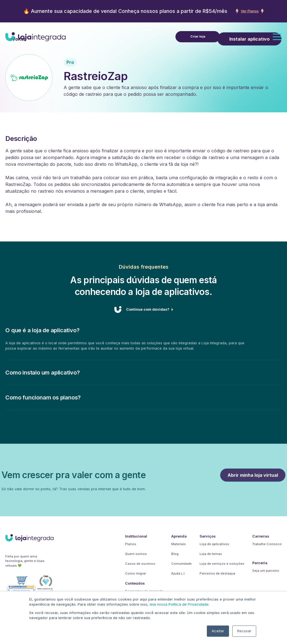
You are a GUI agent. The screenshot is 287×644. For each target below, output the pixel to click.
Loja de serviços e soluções (222, 564)
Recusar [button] (244, 631)
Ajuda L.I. (178, 573)
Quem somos (136, 554)
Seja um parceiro (266, 571)
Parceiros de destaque (217, 573)
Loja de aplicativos (214, 544)
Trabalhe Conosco (267, 544)
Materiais (179, 544)
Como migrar (136, 573)
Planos (131, 544)
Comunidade (181, 564)
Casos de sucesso (140, 564)
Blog (175, 554)
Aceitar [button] (218, 631)
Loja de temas (211, 554)
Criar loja (198, 36)
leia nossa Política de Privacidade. (180, 604)
